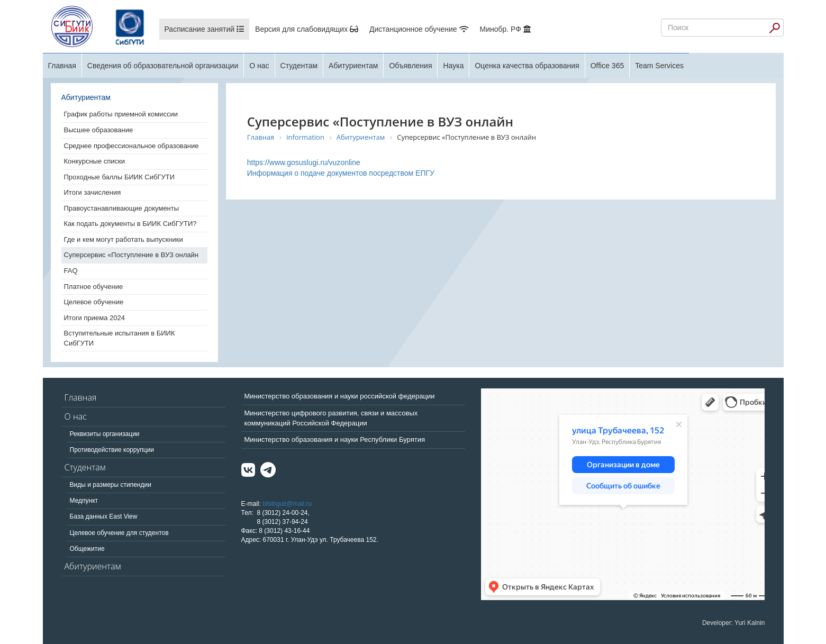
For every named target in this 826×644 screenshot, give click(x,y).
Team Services (659, 66)
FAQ (71, 271)
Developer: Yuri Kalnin (734, 623)
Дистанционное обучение (419, 29)
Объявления (410, 66)
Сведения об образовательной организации (163, 66)
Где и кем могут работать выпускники (124, 239)
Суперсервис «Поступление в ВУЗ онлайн (131, 255)
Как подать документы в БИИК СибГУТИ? (130, 224)
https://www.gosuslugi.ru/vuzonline (304, 162)
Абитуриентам (353, 66)
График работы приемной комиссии (121, 114)
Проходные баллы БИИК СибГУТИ (120, 177)
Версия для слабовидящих (307, 29)
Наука (453, 66)
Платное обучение (94, 287)
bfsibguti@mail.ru (287, 504)
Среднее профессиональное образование (131, 146)
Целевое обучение (94, 302)
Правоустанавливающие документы (122, 208)
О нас (259, 66)
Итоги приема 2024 (94, 318)
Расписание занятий (205, 29)
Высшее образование (99, 130)
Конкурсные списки (95, 161)
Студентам (299, 66)
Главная (62, 66)
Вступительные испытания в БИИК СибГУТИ (120, 338)
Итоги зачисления (93, 192)
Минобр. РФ (505, 29)
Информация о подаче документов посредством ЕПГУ (341, 173)
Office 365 (607, 66)
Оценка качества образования (527, 66)
